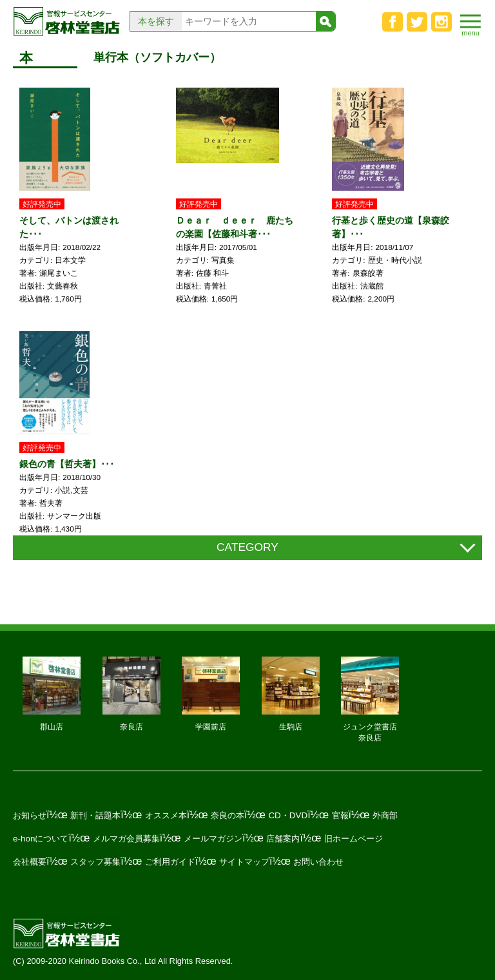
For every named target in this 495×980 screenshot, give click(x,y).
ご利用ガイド (170, 862)
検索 (325, 21)
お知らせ (30, 815)
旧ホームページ (354, 839)
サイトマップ (244, 862)
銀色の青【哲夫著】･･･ (67, 464)
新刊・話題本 (95, 815)
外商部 (385, 815)
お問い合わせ (318, 862)
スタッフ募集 (95, 862)
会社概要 (30, 862)
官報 (340, 815)
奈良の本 (228, 815)
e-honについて (41, 839)
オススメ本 (166, 815)
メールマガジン (213, 839)
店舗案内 (283, 839)
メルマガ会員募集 (126, 839)
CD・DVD (288, 815)
